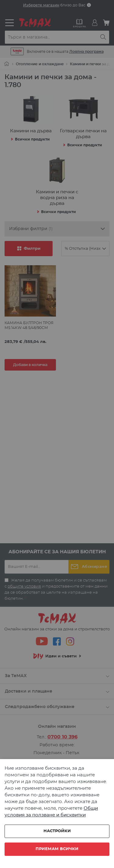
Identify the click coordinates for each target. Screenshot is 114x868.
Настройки (57, 831)
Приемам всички (57, 849)
